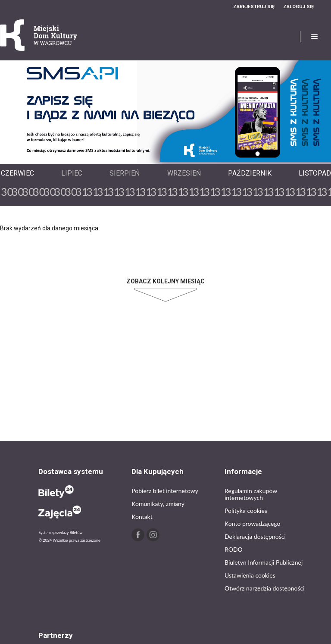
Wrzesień (184, 173)
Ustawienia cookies (250, 575)
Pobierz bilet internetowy (165, 491)
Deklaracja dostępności (255, 536)
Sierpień (125, 173)
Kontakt (142, 517)
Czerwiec (17, 173)
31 (80, 192)
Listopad (315, 173)
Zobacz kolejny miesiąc (165, 281)
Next (172, 156)
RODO (234, 549)
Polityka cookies (246, 510)
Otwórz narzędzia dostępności (265, 588)
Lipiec (72, 173)
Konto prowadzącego (252, 523)
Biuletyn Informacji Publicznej (264, 562)
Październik (250, 173)
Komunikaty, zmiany (158, 504)
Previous (159, 156)
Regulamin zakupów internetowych (251, 494)
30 (6, 192)
